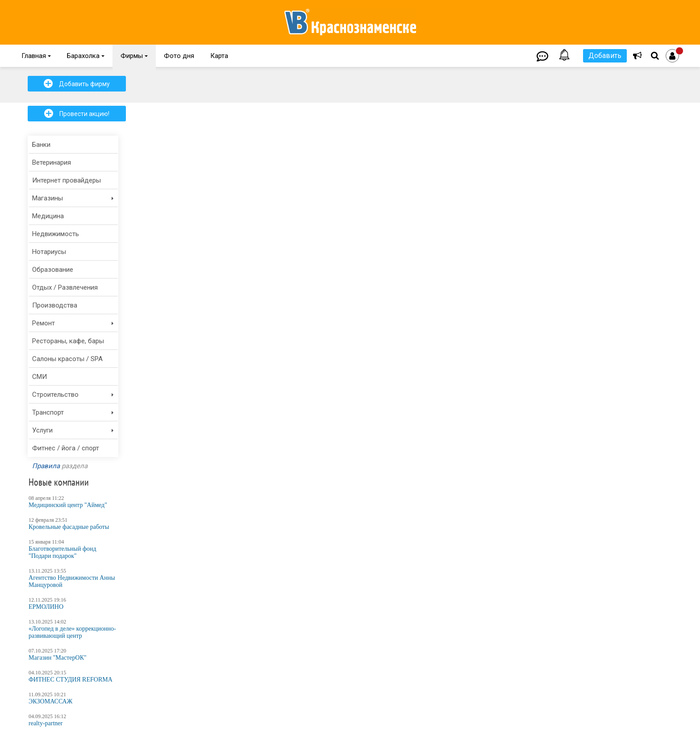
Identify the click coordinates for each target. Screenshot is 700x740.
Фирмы (134, 56)
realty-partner (46, 723)
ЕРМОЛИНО (46, 607)
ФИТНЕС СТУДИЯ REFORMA (71, 680)
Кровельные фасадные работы (69, 527)
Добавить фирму (77, 83)
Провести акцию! (77, 113)
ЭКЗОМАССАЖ (50, 701)
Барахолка (86, 56)
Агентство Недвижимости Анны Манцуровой (72, 581)
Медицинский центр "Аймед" (68, 505)
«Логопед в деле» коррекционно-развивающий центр (72, 632)
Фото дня (179, 56)
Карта (219, 56)
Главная (36, 56)
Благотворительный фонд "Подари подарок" (62, 552)
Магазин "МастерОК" (58, 658)
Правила (46, 466)
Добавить (605, 56)
